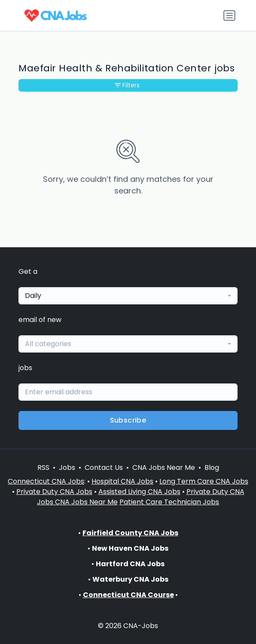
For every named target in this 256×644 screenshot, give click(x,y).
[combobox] (128, 296)
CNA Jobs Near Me (164, 468)
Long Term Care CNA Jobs (204, 481)
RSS (43, 468)
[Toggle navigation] (229, 15)
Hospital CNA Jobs (122, 481)
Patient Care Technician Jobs (169, 502)
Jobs (67, 468)
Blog (212, 468)
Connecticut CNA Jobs (46, 481)
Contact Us (104, 468)
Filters (127, 85)
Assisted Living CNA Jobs (139, 492)
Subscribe (128, 420)
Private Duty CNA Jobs (54, 492)
